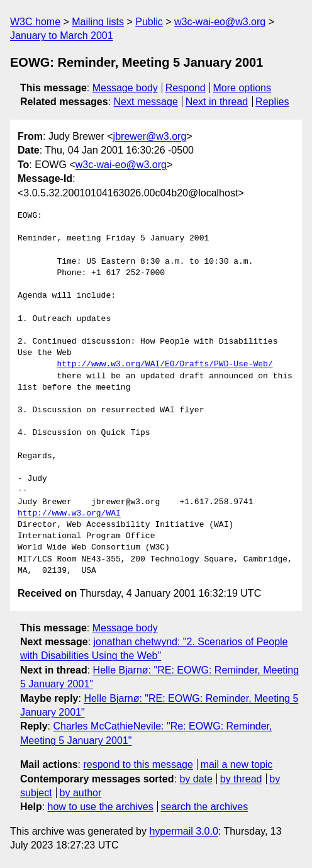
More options (242, 88)
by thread (241, 779)
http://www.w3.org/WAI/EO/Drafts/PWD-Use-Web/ (164, 364)
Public (149, 22)
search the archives (205, 807)
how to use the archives (101, 807)
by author (81, 793)
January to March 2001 (62, 36)
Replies (272, 102)
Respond (186, 88)
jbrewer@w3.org (150, 136)
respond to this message (138, 764)
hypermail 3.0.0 (183, 831)
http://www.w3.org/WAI (69, 514)
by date (196, 779)
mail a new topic (237, 764)
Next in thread (217, 102)
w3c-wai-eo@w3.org (220, 22)
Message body (125, 88)
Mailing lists (98, 22)
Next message (146, 102)
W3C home (35, 22)
